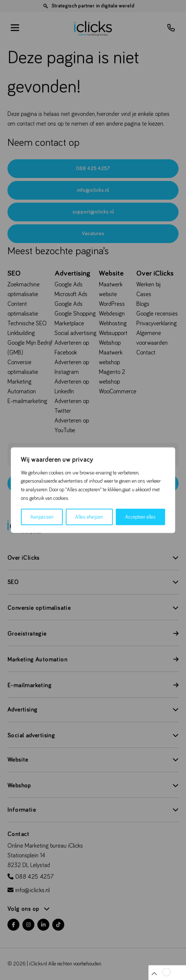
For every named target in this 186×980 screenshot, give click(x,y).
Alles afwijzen (89, 517)
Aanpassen (42, 517)
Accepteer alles (140, 517)
